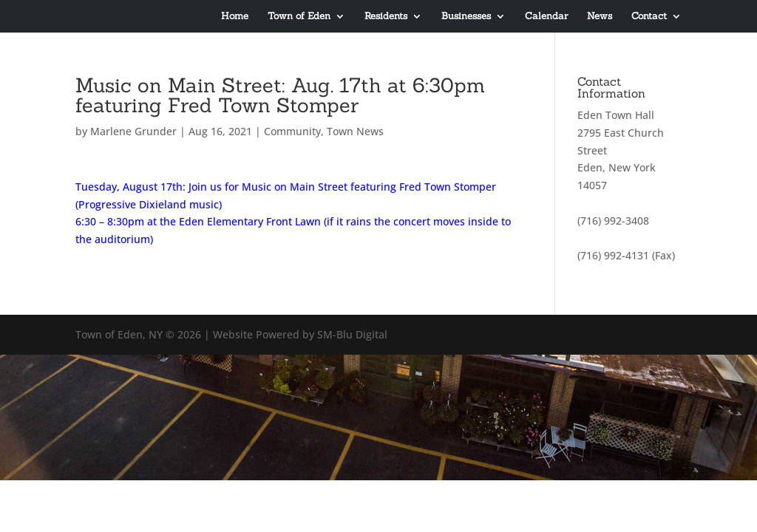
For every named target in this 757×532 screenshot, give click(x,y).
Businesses (466, 17)
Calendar (546, 17)
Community (292, 131)
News (600, 17)
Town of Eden (299, 17)
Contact (649, 17)
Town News (355, 131)
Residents (386, 17)
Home (235, 17)
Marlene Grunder (133, 131)
